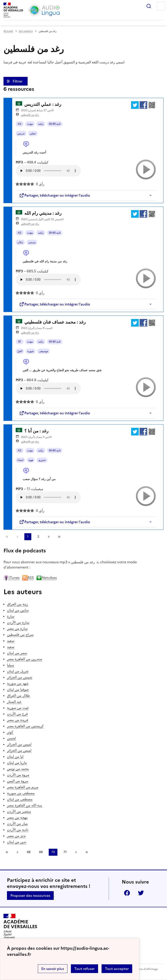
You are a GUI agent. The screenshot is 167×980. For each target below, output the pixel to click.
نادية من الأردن (18, 830)
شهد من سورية (18, 683)
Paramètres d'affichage (143, 969)
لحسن (11, 738)
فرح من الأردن (17, 714)
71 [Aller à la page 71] (65, 852)
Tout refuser (84, 969)
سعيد (11, 641)
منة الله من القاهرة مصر (25, 805)
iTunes (12, 578)
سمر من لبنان (17, 653)
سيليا (11, 665)
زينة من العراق (18, 604)
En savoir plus (53, 969)
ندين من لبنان (17, 842)
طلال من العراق (18, 695)
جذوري (42, 460)
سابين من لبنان (18, 610)
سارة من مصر (17, 628)
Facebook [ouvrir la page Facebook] (127, 893)
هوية (31, 460)
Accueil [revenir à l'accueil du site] (8, 31)
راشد (41, 124)
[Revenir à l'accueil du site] (20, 926)
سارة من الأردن (18, 622)
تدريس (21, 133)
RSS (28, 578)
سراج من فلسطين (20, 634)
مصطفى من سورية (21, 793)
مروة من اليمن (18, 781)
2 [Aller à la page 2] (38, 537)
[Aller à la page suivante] (49, 537)
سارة (11, 616)
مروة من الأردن (18, 775)
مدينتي (32, 242)
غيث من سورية (18, 708)
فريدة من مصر (18, 720)
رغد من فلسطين (30, 115)
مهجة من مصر (17, 817)
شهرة (31, 351)
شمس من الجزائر (20, 677)
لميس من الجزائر (19, 744)
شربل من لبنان (18, 671)
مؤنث (30, 124)
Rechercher (149, 6)
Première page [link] (7, 537)
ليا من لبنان (15, 756)
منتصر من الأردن (19, 811)
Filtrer (18, 81)
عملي (33, 133)
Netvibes (47, 578)
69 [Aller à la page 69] (41, 852)
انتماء (20, 460)
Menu (161, 6)
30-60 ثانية (55, 124)
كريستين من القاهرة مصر (25, 726)
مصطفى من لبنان (20, 799)
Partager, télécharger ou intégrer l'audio (55, 195)
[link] (17, 537)
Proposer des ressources (30, 896)
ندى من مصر (16, 836)
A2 (20, 124)
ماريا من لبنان (17, 762)
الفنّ (20, 351)
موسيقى (43, 351)
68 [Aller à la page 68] (29, 852)
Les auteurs (26, 31)
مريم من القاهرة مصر (23, 787)
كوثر (10, 732)
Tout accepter (117, 969)
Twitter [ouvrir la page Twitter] (141, 893)
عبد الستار (14, 702)
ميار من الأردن (17, 823)
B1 (20, 342)
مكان (20, 242)
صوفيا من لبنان (18, 689)
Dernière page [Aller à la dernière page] (59, 537)
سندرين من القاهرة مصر (25, 659)
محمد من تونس (18, 769)
